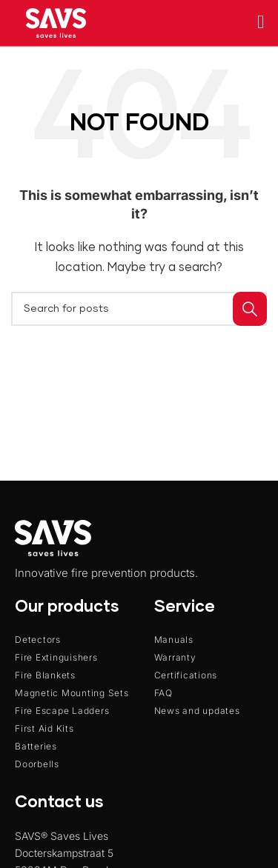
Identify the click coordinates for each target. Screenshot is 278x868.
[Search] (139, 309)
